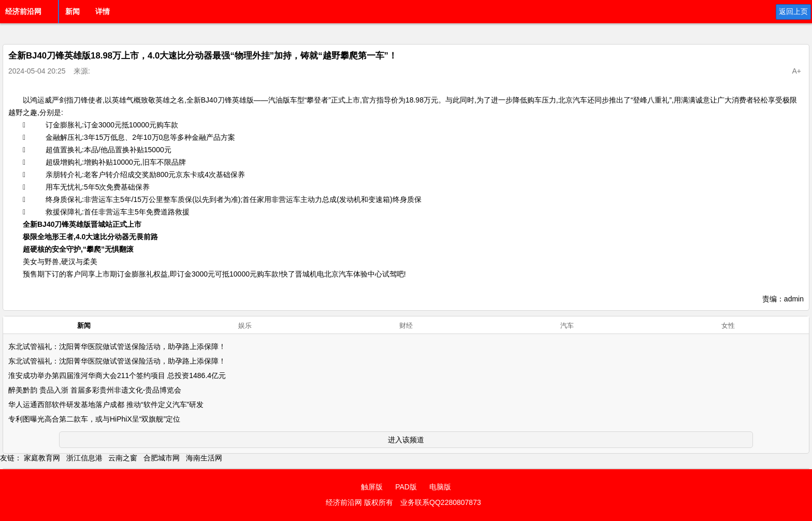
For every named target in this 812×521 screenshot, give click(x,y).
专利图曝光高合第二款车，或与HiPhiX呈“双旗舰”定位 (94, 419)
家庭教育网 (42, 458)
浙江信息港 (84, 458)
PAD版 (406, 487)
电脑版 (440, 487)
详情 (103, 11)
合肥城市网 (162, 458)
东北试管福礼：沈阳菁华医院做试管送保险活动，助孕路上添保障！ (117, 346)
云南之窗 (123, 458)
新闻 (72, 11)
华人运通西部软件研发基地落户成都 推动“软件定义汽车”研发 (106, 404)
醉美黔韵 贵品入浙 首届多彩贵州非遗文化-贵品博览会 (95, 390)
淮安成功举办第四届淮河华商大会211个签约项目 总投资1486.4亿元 (117, 375)
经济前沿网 (23, 11)
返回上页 (793, 11)
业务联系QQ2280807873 (441, 502)
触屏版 (372, 487)
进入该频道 (406, 440)
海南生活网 (204, 458)
